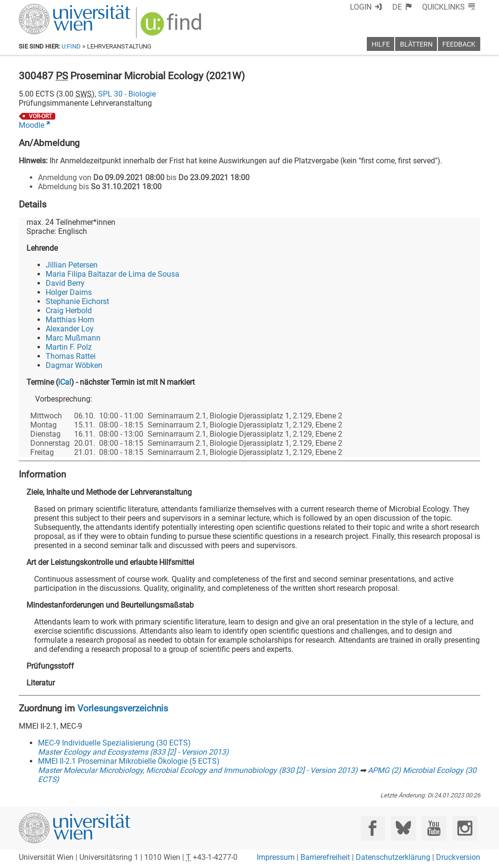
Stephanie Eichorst (77, 301)
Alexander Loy (70, 329)
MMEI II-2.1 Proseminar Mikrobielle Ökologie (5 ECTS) (129, 761)
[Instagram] (465, 828)
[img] (172, 27)
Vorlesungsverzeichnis (123, 708)
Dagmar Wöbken (74, 365)
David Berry (65, 283)
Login (361, 7)
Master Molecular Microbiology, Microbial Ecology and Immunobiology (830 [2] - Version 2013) (198, 770)
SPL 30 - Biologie (127, 94)
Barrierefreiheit (325, 857)
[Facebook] (373, 828)
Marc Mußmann (73, 338)
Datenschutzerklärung (393, 857)
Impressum (276, 857)
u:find (71, 46)
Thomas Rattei (71, 356)
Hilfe (381, 44)
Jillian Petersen (72, 265)
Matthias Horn (70, 320)
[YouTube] (434, 828)
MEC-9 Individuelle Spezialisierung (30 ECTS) (114, 743)
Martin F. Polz (69, 347)
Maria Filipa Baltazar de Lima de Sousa (112, 274)
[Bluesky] (403, 828)
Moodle (31, 125)
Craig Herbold (69, 311)
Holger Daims (69, 292)
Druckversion (458, 857)
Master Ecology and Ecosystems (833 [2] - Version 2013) (133, 752)
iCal (65, 382)
